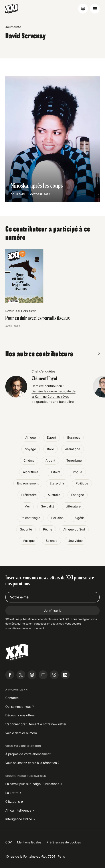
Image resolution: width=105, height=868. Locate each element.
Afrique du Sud (74, 529)
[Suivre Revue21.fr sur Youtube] (43, 675)
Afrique (31, 437)
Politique (82, 483)
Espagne (78, 495)
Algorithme (31, 472)
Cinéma (29, 460)
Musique (29, 541)
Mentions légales (29, 842)
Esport (52, 437)
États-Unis (57, 483)
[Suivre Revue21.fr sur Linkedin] (65, 675)
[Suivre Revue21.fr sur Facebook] (10, 675)
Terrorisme (74, 460)
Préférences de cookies (64, 842)
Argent (50, 460)
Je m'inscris (53, 610)
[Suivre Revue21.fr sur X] (21, 675)
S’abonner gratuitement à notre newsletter (36, 724)
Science (52, 541)
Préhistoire (29, 495)
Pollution (57, 518)
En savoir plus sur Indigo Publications (32, 784)
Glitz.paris (13, 801)
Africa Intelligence (18, 810)
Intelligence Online (19, 819)
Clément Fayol (44, 379)
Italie (51, 449)
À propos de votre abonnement (28, 754)
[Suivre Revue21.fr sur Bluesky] (54, 675)
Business (74, 437)
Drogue (77, 472)
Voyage (31, 449)
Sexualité (48, 506)
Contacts (12, 698)
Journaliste (13, 27)
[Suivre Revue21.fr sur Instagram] (32, 675)
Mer (27, 506)
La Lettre (12, 793)
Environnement (28, 483)
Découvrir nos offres (20, 715)
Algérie (80, 518)
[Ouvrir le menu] (95, 9)
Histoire (55, 472)
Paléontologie (30, 518)
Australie (54, 495)
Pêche (48, 529)
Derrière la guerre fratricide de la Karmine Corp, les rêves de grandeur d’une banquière (53, 396)
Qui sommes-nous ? (20, 707)
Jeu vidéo (75, 541)
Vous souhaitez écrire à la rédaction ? (32, 763)
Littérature (73, 506)
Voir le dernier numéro (21, 733)
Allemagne (73, 449)
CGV (9, 842)
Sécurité (26, 529)
